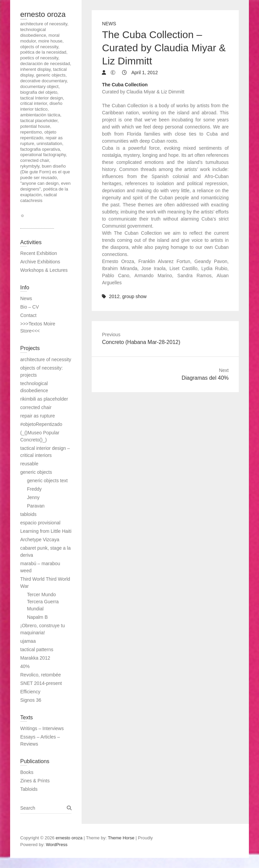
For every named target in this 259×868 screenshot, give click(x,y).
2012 (114, 296)
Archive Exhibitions (40, 262)
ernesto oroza (43, 14)
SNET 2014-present (41, 683)
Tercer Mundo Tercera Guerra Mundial (43, 602)
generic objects (36, 472)
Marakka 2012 (35, 658)
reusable (29, 464)
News (109, 24)
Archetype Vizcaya (40, 540)
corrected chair (36, 407)
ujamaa (28, 641)
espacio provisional (40, 523)
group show (134, 296)
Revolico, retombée (41, 675)
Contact (28, 315)
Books (27, 772)
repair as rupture (38, 416)
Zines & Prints (35, 781)
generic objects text (47, 481)
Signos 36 (31, 700)
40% (25, 666)
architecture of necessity (46, 359)
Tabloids (29, 789)
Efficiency (30, 692)
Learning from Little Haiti (46, 531)
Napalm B (37, 617)
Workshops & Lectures (44, 270)
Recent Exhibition (39, 253)
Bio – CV (30, 307)
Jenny (33, 497)
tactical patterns (37, 649)
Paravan (36, 506)
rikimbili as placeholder (44, 399)
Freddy (34, 489)
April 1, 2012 (144, 73)
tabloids (28, 514)
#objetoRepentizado (41, 424)
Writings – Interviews (42, 728)
